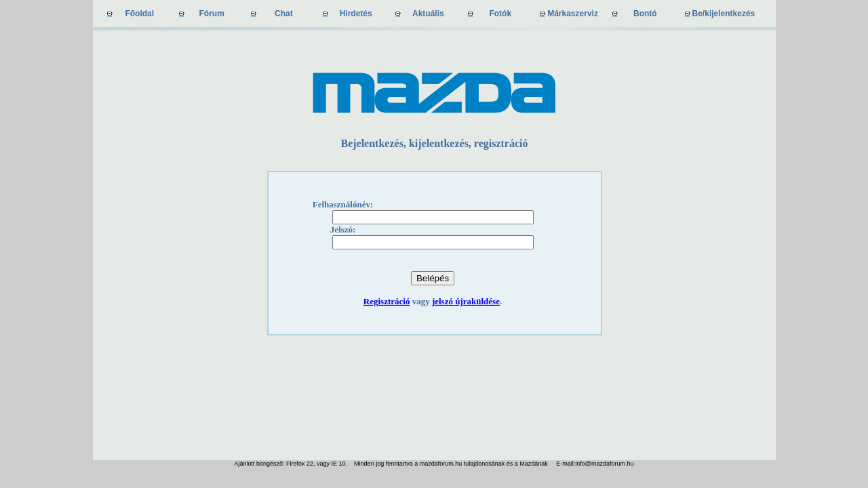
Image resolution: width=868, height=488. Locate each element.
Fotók (500, 14)
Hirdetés (356, 14)
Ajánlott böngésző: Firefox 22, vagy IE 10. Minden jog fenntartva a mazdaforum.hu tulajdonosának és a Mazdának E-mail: (405, 464)
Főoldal (139, 14)
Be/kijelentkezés (724, 14)
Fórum (212, 14)
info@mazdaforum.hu (604, 464)
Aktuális (428, 14)
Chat (284, 14)
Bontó (645, 14)
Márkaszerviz (573, 14)
